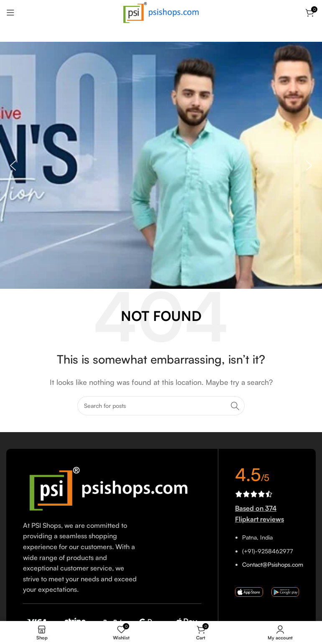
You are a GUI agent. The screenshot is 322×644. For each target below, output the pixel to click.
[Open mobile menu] (10, 13)
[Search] (161, 406)
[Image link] (112, 488)
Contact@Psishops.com (273, 564)
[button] (13, 165)
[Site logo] (161, 12)
